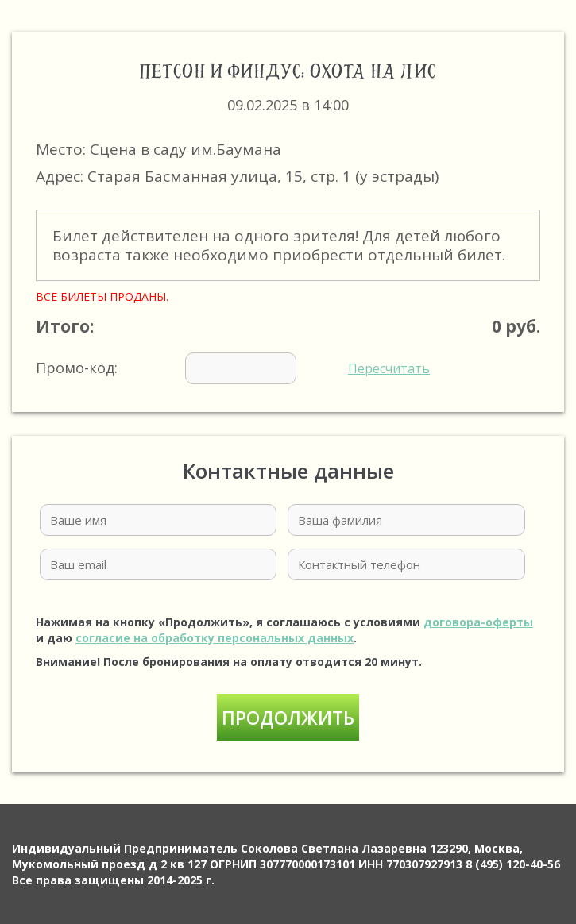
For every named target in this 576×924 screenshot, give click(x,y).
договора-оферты (478, 622)
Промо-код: (233, 368)
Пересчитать (389, 368)
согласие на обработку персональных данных (215, 638)
